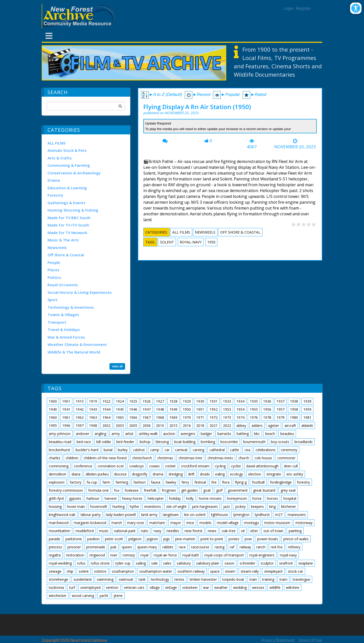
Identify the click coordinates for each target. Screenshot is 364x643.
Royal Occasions (63, 285)
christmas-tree (190, 458)
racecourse (200, 547)
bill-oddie (104, 442)
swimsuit (126, 579)
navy (157, 531)
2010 (160, 426)
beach (270, 434)
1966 (133, 417)
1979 (281, 417)
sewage (55, 571)
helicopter (156, 498)
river (114, 555)
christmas (165, 458)
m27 (279, 515)
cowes (154, 466)
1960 (53, 417)
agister (274, 426)
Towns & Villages (63, 315)
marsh (117, 523)
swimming (105, 579)
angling (100, 434)
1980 (294, 417)
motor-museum (277, 523)
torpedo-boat (233, 579)
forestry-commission (66, 490)
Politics (54, 277)
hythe (134, 506)
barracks (224, 434)
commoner (286, 458)
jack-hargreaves (205, 506)
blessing (162, 442)
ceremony (289, 450)
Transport (57, 322)
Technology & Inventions (71, 307)
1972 (214, 417)
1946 (133, 409)
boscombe (229, 442)
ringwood (97, 555)
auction (169, 434)
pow (248, 539)
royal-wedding (60, 563)
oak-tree (229, 531)
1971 (200, 417)
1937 (281, 401)
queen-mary (147, 547)
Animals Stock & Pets (67, 150)
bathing (243, 434)
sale (154, 563)
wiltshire (293, 587)
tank (142, 579)
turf (72, 587)
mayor (176, 523)
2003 (120, 426)
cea (247, 450)
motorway (304, 523)
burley (123, 450)
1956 (267, 409)
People (54, 262)
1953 (227, 409)
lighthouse (220, 515)
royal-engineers (262, 555)
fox (117, 490)
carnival (181, 450)
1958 (294, 409)
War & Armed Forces (66, 337)
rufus (81, 563)
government (238, 490)
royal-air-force (165, 555)
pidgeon (135, 539)
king (272, 506)
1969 (173, 417)
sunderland (83, 579)
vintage (171, 587)
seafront (286, 563)
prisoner (74, 547)
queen (127, 547)
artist (129, 434)
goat (207, 490)
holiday (175, 498)
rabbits (168, 547)
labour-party (91, 515)
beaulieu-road (60, 442)
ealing (220, 474)
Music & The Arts (63, 240)
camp (155, 450)
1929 (187, 401)
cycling (220, 466)
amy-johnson (60, 434)
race (182, 547)
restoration (75, 555)
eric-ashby (295, 474)
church (244, 458)
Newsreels (57, 247)
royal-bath (191, 555)
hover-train (76, 506)
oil (243, 531)
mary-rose (136, 523)
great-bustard (264, 490)
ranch (261, 547)
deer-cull (291, 466)
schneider (247, 563)
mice (190, 523)
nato (145, 531)
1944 (106, 409)
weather (221, 587)
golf (219, 490)
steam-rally (250, 571)
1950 (211, 242)
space (215, 571)
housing (55, 506)
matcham (157, 523)
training (268, 579)
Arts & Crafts (60, 158)
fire (214, 482)
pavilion (93, 539)
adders (257, 426)
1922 (106, 401)
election (255, 474)
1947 (147, 409)
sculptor (267, 563)
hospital (290, 498)
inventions (153, 506)
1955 (254, 409)
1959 (307, 409)
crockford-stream (195, 466)
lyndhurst (262, 515)
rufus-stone (100, 563)
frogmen (169, 490)
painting (295, 531)
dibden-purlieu (97, 474)
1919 (93, 401)
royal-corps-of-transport (224, 555)
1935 (254, 401)
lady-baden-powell (121, 515)
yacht (104, 596)
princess (55, 547)
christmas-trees (220, 458)
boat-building (185, 442)
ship (70, 571)
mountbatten (60, 531)
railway (245, 547)
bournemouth (254, 442)
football (258, 482)
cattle (235, 450)
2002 (106, 426)
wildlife (275, 587)
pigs (167, 539)
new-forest (194, 531)
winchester (58, 596)
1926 (147, 401)
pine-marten (185, 539)
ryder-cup (123, 563)
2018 (200, 426)
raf (232, 547)
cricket (170, 466)
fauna (156, 482)
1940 (53, 409)
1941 (66, 409)
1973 (227, 417)
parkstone (74, 539)
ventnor (112, 587)
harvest (111, 498)
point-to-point (212, 539)
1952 (214, 409)
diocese (120, 474)
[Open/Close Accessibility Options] (356, 8)
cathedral (217, 450)
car (167, 450)
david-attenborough (262, 466)
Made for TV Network (67, 233)
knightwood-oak (62, 515)
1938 (294, 401)
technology (160, 579)
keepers (257, 506)
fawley (171, 482)
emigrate (274, 474)
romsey (129, 555)
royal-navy (191, 242)
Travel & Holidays (64, 329)
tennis (179, 579)
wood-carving (83, 596)
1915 (80, 401)
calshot (139, 450)
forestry (303, 482)
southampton (123, 571)
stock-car (295, 571)
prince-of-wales (296, 539)
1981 (307, 417)
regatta (55, 555)
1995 (53, 426)
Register (303, 8)
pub (113, 547)
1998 (93, 426)
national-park (125, 531)
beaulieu (287, 434)
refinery (294, 547)
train (253, 579)
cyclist (236, 466)
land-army (149, 515)
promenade (96, 547)
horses (272, 498)
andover (83, 434)
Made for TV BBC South (69, 218)
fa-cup (92, 482)
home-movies (210, 498)
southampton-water (156, 571)
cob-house (263, 458)
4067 (252, 147)
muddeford (85, 531)
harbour (93, 498)
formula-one (98, 490)
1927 (160, 401)
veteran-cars (134, 587)
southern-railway (191, 571)
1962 (80, 417)
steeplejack (273, 571)
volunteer (190, 587)
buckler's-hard (87, 450)
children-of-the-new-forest (105, 458)
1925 (133, 401)
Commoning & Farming (69, 165)
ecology (236, 474)
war (206, 587)
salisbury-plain (208, 563)
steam (230, 571)
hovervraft (99, 506)
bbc (257, 434)
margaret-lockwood (90, 523)
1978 (267, 417)
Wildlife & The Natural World (74, 352)
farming (122, 482)
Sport (53, 300)
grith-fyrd (56, 498)
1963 (93, 417)
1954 (240, 409)
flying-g (241, 482)
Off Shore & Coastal (66, 255)
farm (106, 482)
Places (53, 270)
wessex (258, 587)
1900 (53, 401)
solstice (100, 571)
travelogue (301, 579)
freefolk (150, 490)
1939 (307, 401)
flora (226, 482)
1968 (160, 417)
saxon (229, 563)
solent (167, 242)
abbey (241, 426)
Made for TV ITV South (68, 225)
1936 (267, 401)
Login (289, 8)
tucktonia (56, 587)
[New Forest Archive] (80, 16)
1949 (173, 409)
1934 (240, 401)
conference (83, 466)
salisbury (184, 563)
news (212, 531)
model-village (228, 523)
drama (158, 474)
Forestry (55, 195)
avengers (188, 434)
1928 (173, 401)
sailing (141, 563)
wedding (240, 587)
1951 (200, 409)
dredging (176, 474)
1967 (147, 417)
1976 (254, 417)
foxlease (132, 490)
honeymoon (237, 498)
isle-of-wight (176, 506)
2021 (214, 426)
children (72, 458)
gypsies (75, 498)
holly (190, 498)
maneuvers (297, 515)
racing (220, 547)
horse (257, 498)
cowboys (136, 466)
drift (191, 474)
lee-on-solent (195, 515)
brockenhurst (60, 450)
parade (54, 539)
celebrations (266, 450)
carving (198, 450)
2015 (173, 426)
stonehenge (59, 579)
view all (117, 366)
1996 (66, 426)
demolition (58, 474)
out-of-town (273, 531)
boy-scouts (280, 442)
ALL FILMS (56, 143)
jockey (240, 506)
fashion (140, 482)
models (206, 523)
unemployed (90, 587)
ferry (185, 482)
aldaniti (307, 426)
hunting (119, 506)
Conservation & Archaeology (74, 173)
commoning (59, 466)
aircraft (290, 426)
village (155, 587)
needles (173, 531)
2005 (133, 426)
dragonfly (140, 474)
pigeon (152, 539)
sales (167, 563)
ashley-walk (148, 434)
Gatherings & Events (66, 203)
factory (76, 482)
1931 (214, 401)
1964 (106, 417)
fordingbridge (281, 482)
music (104, 531)
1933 (227, 401)
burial (108, 450)
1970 (187, 417)
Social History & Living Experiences (80, 292)
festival (200, 482)
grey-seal (288, 490)
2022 (227, 426)
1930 (200, 401)
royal (144, 555)
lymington (241, 515)
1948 (160, 409)
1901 (66, 401)
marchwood (59, 523)
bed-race (84, 442)
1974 (240, 417)
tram (283, 579)
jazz (226, 506)
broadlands (304, 442)
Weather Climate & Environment (77, 344)
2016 (187, 426)
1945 (120, 409)
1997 (80, 426)
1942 (80, 409)
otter (254, 531)
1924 (120, 401)
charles (55, 458)
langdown (171, 515)
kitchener (289, 506)
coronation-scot (111, 466)
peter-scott (114, 539)
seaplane (306, 563)
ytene (118, 596)
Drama (54, 180)
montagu (251, 523)
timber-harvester (203, 579)
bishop (145, 442)
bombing (208, 442)
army (116, 434)
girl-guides (190, 490)
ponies (234, 539)
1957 (281, 409)
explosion (57, 482)
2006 (147, 426)
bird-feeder (125, 442)
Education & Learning (67, 188)
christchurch (142, 458)
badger (206, 434)
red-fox (277, 547)
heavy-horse (132, 498)
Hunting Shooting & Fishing (73, 210)
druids (205, 474)
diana (76, 474)
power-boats (268, 539)
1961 (66, 417)
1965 (120, 417)
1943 (93, 409)
